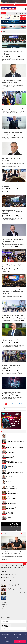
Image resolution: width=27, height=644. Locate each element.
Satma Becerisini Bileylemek (12, 488)
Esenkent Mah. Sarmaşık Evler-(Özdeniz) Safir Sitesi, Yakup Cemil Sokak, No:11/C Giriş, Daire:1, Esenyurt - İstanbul (13, 567)
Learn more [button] (20, 638)
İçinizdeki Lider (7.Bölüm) (12, 498)
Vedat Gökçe (9, 517)
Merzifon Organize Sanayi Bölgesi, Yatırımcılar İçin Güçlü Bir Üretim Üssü (16, 589)
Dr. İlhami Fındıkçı (10, 451)
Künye (3, 607)
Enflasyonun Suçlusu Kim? (12, 503)
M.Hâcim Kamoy (10, 458)
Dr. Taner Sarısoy (10, 461)
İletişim (3, 611)
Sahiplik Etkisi (9, 468)
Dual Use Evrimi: (10, 514)
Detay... (4, 61)
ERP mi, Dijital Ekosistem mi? (12, 493)
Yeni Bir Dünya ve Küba (11, 478)
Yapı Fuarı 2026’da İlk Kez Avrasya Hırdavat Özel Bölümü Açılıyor (13, 340)
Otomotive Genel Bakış (11, 437)
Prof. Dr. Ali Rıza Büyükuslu (12, 502)
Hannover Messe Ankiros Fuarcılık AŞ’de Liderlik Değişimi (12, 159)
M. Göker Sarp (10, 492)
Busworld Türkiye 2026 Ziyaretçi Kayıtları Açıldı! (12, 266)
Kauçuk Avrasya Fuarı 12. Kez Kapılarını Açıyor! (13, 108)
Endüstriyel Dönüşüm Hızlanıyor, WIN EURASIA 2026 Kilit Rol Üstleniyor (13, 240)
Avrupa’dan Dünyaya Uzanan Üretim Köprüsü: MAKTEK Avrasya (13, 186)
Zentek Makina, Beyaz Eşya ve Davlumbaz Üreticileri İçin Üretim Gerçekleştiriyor (12, 553)
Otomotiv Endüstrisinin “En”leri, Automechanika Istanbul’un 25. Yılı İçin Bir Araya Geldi (12, 212)
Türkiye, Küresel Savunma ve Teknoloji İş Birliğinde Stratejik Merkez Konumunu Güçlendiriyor (12, 53)
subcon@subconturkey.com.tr (8, 574)
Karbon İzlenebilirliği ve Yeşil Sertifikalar (15, 447)
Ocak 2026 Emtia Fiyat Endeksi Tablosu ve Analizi (15, 473)
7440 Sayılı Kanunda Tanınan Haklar (14, 463)
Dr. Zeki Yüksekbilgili (11, 466)
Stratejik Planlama (10, 483)
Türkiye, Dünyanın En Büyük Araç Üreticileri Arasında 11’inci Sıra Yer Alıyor (12, 81)
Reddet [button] (7, 641)
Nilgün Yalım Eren (10, 497)
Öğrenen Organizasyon (11, 509)
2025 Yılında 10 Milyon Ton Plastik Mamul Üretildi (15, 442)
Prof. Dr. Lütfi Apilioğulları (12, 507)
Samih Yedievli (10, 512)
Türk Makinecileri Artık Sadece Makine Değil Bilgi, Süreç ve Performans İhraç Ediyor (13, 133)
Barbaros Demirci (10, 440)
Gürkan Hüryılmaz (10, 471)
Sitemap (4, 613)
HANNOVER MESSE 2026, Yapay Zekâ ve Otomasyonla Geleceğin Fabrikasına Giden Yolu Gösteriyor (13, 292)
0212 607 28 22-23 (6, 572)
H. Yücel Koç (9, 477)
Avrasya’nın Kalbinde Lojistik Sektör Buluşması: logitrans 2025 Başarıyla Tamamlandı (11, 367)
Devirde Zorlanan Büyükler (12, 452)
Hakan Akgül (9, 482)
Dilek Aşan (9, 446)
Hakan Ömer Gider (10, 487)
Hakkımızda (4, 604)
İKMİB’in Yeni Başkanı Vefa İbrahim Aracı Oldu (15, 597)
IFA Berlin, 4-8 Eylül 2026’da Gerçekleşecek (13, 315)
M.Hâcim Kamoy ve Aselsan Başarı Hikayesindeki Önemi (16, 593)
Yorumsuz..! (9, 519)
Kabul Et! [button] (20, 641)
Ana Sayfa (4, 602)
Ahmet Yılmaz (9, 436)
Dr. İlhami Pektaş (10, 456)
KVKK (3, 609)
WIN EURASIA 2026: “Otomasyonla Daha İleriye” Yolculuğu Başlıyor (12, 393)
